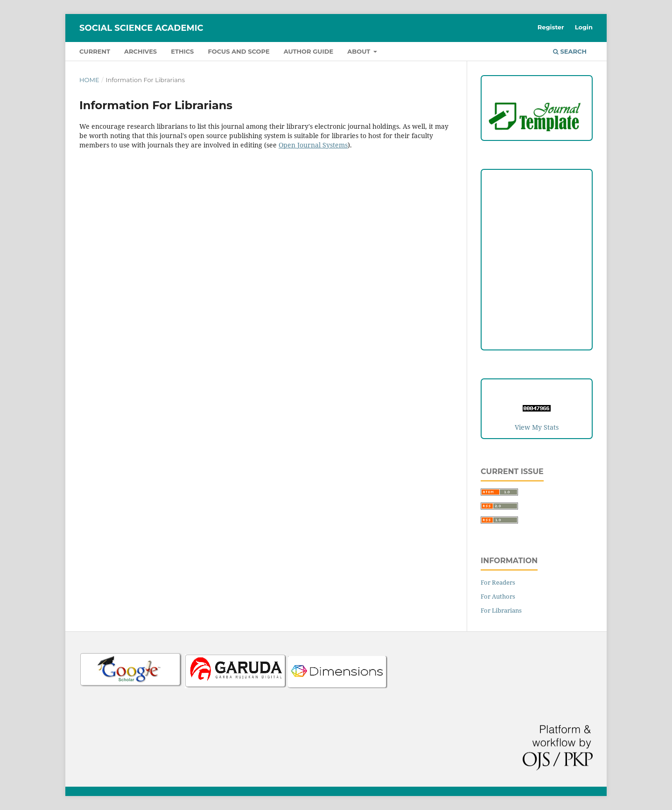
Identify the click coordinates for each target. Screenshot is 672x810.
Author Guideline (537, 199)
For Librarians (501, 610)
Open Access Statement (537, 276)
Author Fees (537, 333)
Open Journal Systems (313, 145)
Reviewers (537, 314)
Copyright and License (537, 238)
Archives (140, 51)
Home (89, 80)
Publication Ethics (537, 257)
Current (95, 51)
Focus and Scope (238, 51)
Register (551, 27)
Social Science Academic (141, 28)
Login (584, 27)
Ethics (182, 51)
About (360, 51)
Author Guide (309, 51)
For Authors (498, 596)
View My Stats (537, 427)
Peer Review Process (537, 219)
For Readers (498, 582)
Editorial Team (537, 295)
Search (570, 51)
